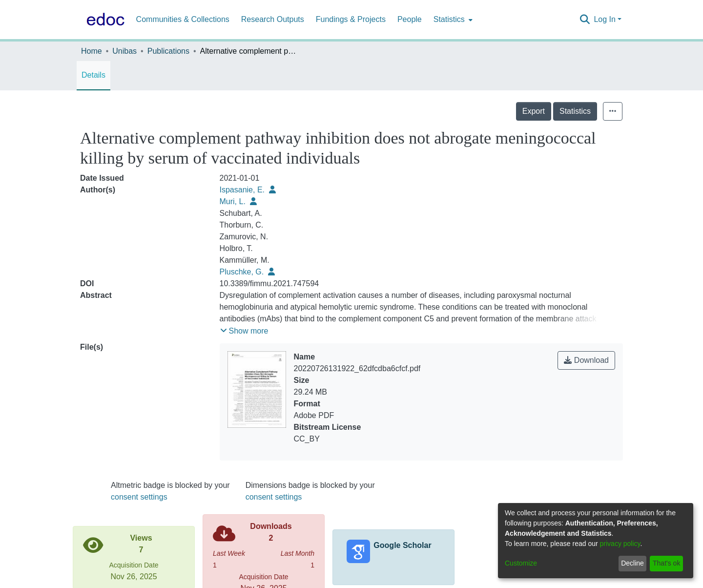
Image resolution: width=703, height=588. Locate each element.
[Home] (103, 20)
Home (92, 51)
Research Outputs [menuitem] (273, 19)
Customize (521, 563)
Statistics (575, 111)
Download (586, 360)
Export (534, 111)
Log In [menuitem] (604, 19)
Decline (632, 563)
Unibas (124, 51)
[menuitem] (452, 20)
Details (93, 75)
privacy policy (620, 544)
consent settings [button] (139, 497)
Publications (168, 51)
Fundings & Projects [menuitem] (351, 19)
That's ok (666, 563)
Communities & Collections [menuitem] (183, 19)
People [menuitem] (410, 19)
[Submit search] (585, 20)
